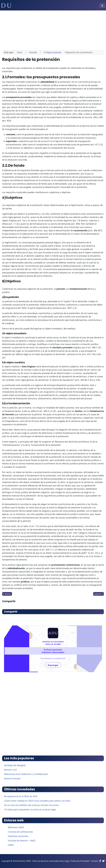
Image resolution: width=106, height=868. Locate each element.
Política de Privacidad (80, 861)
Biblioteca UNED (16, 827)
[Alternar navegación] (102, 6)
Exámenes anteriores (18, 836)
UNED (11, 845)
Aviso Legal (64, 861)
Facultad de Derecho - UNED (22, 841)
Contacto (94, 861)
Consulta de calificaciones (20, 832)
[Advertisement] (53, 29)
